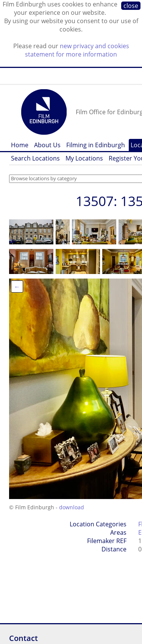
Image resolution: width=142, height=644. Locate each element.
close (131, 6)
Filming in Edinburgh (96, 145)
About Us (47, 145)
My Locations (84, 158)
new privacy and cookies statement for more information (77, 50)
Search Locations (35, 158)
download (72, 507)
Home (20, 145)
